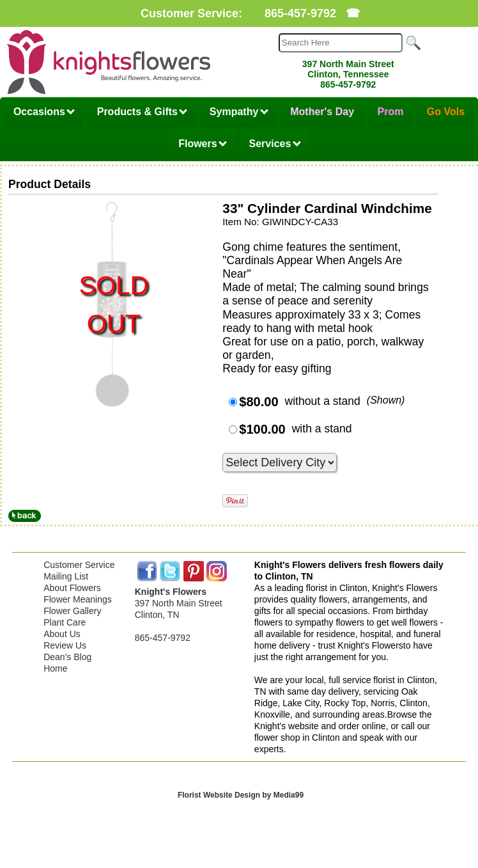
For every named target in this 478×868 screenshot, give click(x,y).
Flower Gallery (72, 611)
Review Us (65, 645)
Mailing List (66, 576)
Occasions (44, 112)
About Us (62, 634)
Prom (391, 112)
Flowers (203, 144)
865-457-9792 (300, 13)
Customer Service (79, 565)
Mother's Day (322, 112)
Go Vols (446, 112)
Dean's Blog (67, 657)
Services (275, 144)
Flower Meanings (78, 599)
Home (55, 668)
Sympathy (239, 112)
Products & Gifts (143, 112)
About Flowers (72, 588)
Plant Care (65, 622)
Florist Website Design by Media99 (241, 795)
